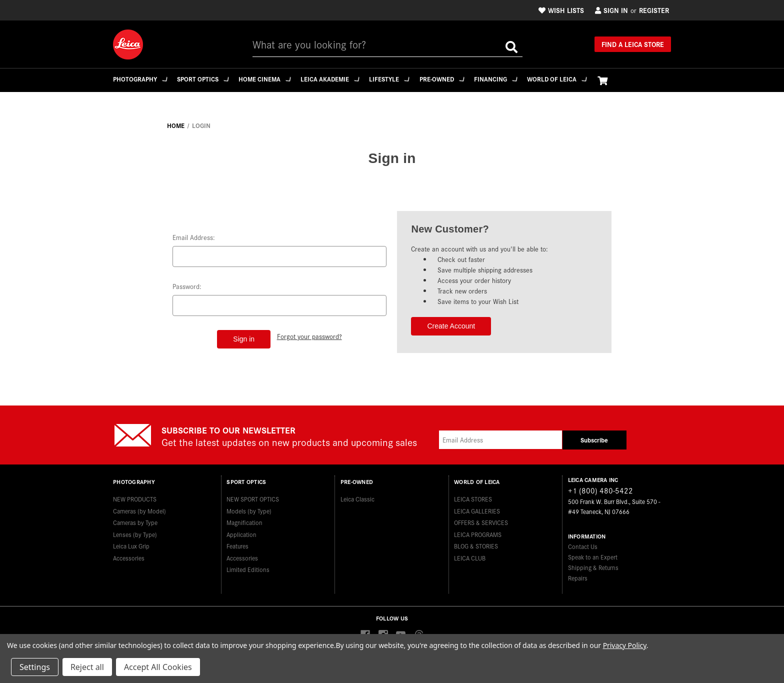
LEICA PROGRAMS (478, 531)
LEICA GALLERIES (477, 507)
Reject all (87, 667)
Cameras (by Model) (139, 507)
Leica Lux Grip (131, 542)
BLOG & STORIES (476, 542)
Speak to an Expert (593, 557)
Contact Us (583, 546)
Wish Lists (561, 10)
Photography (141, 79)
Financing (511, 79)
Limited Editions (248, 566)
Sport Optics (206, 79)
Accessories (129, 554)
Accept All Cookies (158, 667)
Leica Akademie (338, 79)
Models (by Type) (249, 507)
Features (237, 542)
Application (241, 531)
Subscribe (594, 440)
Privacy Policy (625, 645)
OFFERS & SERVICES (481, 519)
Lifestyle (400, 79)
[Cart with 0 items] (621, 80)
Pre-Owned (454, 79)
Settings (35, 667)
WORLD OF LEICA (574, 79)
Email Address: (194, 237)
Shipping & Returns (593, 567)
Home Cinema (270, 79)
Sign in (611, 10)
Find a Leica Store (633, 44)
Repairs (578, 578)
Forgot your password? (310, 335)
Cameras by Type (135, 519)
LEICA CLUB (470, 554)
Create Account (451, 326)
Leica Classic (357, 495)
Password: (187, 286)
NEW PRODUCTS (135, 495)
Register (654, 10)
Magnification (244, 519)
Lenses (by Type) (135, 531)
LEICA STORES (473, 495)
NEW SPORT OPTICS (253, 495)
